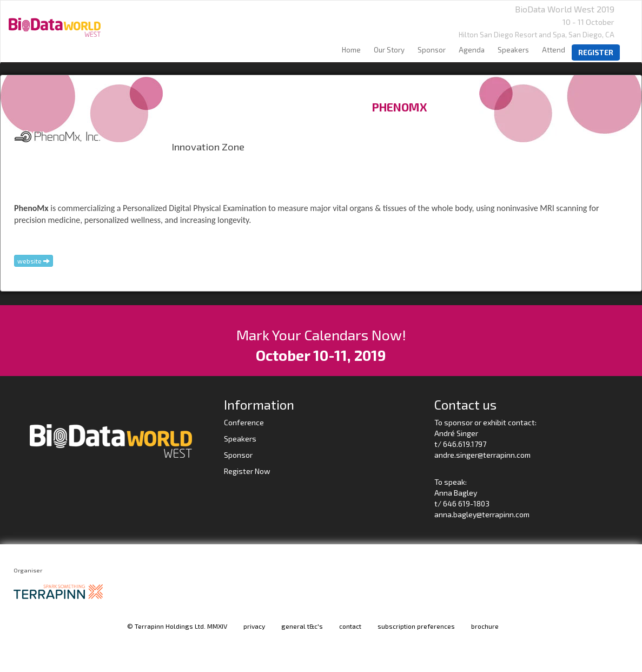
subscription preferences (416, 626)
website (34, 261)
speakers (513, 50)
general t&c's (302, 626)
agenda (472, 50)
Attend (554, 50)
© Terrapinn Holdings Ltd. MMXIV (177, 626)
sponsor (432, 50)
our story (389, 50)
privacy (254, 626)
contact (350, 626)
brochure (485, 626)
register (596, 52)
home (351, 50)
